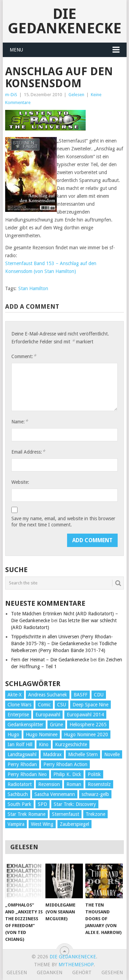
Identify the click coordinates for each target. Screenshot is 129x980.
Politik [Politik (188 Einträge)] (94, 774)
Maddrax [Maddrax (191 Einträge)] (52, 754)
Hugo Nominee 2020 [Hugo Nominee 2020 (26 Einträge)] (86, 734)
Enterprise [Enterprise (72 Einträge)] (18, 715)
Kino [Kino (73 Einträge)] (44, 744)
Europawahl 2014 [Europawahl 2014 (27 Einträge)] (85, 715)
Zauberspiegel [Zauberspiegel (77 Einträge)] (74, 824)
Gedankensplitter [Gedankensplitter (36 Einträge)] (25, 725)
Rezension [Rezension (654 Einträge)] (49, 784)
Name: (20, 421)
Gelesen (76, 95)
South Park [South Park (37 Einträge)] (19, 804)
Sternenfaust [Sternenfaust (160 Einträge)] (66, 814)
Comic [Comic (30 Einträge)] (44, 705)
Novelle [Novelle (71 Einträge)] (112, 754)
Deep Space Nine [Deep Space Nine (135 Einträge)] (90, 705)
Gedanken (50, 972)
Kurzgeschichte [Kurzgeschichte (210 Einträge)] (71, 744)
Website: (20, 482)
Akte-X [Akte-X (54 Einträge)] (15, 695)
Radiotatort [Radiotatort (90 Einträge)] (20, 784)
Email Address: (28, 452)
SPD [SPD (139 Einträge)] (42, 804)
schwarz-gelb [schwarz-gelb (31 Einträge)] (95, 794)
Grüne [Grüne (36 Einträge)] (56, 725)
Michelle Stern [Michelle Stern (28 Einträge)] (83, 754)
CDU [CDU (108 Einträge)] (99, 695)
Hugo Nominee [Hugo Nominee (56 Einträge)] (42, 734)
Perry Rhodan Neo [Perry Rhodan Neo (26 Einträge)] (27, 774)
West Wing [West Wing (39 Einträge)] (42, 824)
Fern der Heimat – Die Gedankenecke (50, 660)
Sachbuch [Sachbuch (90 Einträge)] (18, 794)
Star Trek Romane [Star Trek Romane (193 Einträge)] (26, 814)
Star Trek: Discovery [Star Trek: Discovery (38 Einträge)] (75, 804)
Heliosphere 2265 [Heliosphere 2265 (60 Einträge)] (88, 725)
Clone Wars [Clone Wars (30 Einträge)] (19, 705)
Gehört (82, 972)
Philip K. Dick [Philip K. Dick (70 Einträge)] (67, 774)
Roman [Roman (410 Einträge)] (74, 784)
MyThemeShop (76, 965)
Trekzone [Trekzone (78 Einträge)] (95, 814)
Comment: (24, 356)
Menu (16, 50)
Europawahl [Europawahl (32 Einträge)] (48, 715)
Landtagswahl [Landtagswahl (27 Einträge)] (22, 754)
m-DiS (11, 95)
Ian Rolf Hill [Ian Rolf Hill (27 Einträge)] (20, 744)
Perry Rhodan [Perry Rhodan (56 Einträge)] (22, 764)
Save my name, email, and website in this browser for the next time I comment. (63, 522)
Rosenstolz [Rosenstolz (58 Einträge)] (99, 784)
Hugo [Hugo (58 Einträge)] (13, 734)
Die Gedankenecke (65, 21)
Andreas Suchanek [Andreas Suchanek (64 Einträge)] (48, 695)
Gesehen (112, 972)
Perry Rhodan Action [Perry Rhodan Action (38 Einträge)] (65, 764)
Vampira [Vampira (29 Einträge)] (16, 824)
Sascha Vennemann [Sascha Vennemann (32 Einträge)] (55, 794)
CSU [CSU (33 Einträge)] (62, 705)
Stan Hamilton (33, 288)
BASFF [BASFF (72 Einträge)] (80, 695)
